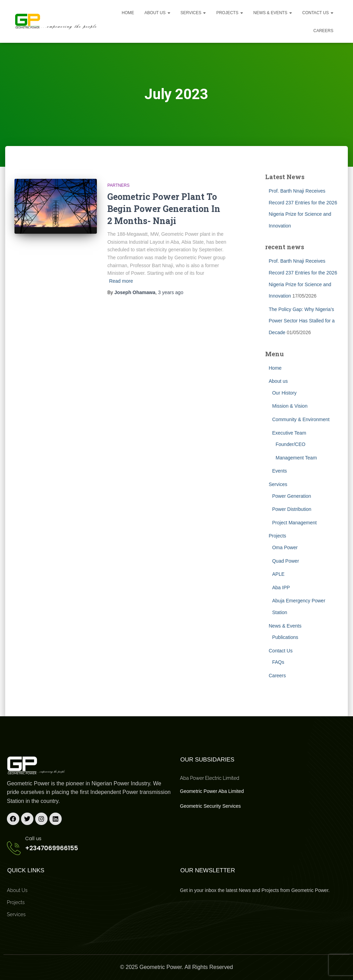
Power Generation (291, 496)
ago (171, 292)
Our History (284, 393)
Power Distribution (292, 509)
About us (157, 13)
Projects (229, 13)
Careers (323, 31)
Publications (285, 637)
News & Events (273, 13)
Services (193, 13)
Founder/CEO (290, 444)
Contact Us (318, 13)
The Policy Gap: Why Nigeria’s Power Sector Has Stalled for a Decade (301, 321)
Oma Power (285, 547)
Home (128, 13)
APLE (278, 574)
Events (279, 471)
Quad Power (285, 561)
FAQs (278, 662)
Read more (121, 281)
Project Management (294, 523)
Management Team (296, 458)
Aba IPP (281, 588)
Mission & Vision (290, 406)
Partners (118, 185)
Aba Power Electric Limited (210, 778)
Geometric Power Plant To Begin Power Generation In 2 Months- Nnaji (164, 209)
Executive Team (289, 433)
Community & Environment (301, 419)
